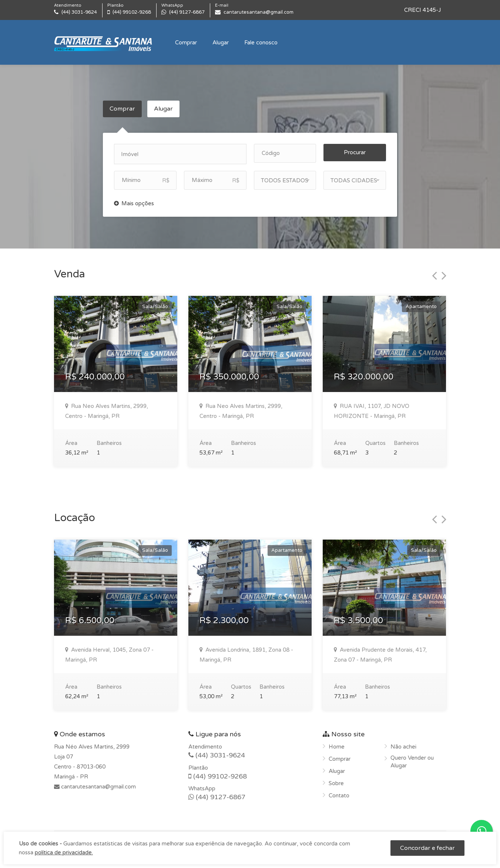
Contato (339, 793)
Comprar (186, 43)
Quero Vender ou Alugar (412, 759)
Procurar (355, 150)
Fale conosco (261, 43)
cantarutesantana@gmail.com (98, 784)
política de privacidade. (64, 852)
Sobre (336, 781)
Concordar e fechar (427, 848)
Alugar (221, 43)
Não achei (403, 744)
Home (337, 744)
